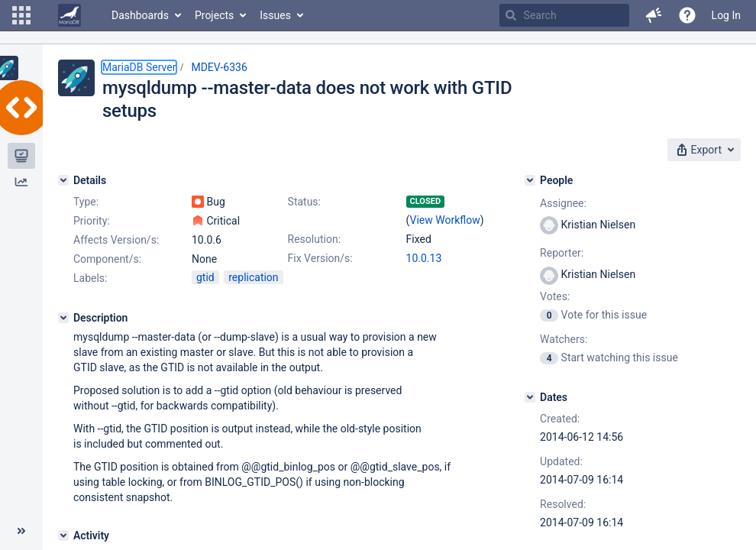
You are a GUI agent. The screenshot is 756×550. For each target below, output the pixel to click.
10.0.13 (424, 258)
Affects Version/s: (116, 240)
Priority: (92, 221)
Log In (726, 15)
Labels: (90, 278)
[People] (530, 180)
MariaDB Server (139, 67)
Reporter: (562, 253)
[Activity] (63, 535)
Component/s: (107, 259)
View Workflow (445, 220)
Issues (275, 15)
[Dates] (530, 397)
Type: (86, 202)
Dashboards (140, 15)
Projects (214, 15)
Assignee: (563, 203)
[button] (21, 15)
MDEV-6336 (219, 67)
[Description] (63, 318)
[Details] (63, 180)
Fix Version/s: (320, 258)
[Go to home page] (69, 15)
